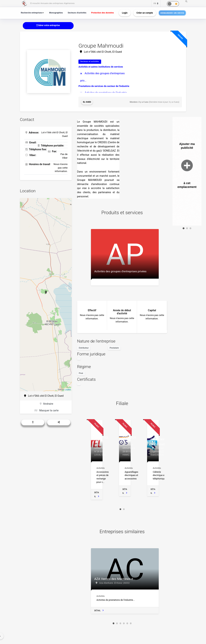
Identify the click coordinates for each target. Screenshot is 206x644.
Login (125, 13)
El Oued (87, 102)
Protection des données (102, 13)
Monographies (56, 13)
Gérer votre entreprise (48, 25)
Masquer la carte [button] (47, 410)
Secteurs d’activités (77, 13)
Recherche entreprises (32, 13)
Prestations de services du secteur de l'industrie (104, 86)
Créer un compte (145, 13)
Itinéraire (46, 404)
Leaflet (68, 390)
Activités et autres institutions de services (101, 67)
